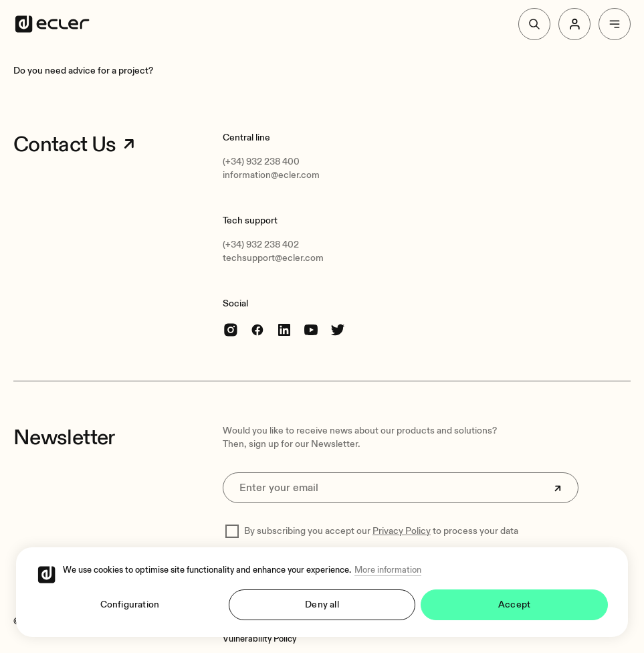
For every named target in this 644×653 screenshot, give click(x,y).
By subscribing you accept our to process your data (381, 531)
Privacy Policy (402, 531)
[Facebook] (257, 330)
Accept (514, 604)
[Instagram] (231, 330)
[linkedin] (284, 330)
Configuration (130, 604)
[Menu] (615, 24)
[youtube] (311, 330)
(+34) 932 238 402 (261, 245)
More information (388, 570)
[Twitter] (338, 330)
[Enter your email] (401, 488)
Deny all (322, 604)
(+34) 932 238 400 (261, 162)
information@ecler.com (271, 175)
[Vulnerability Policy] (259, 639)
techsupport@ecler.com (273, 258)
